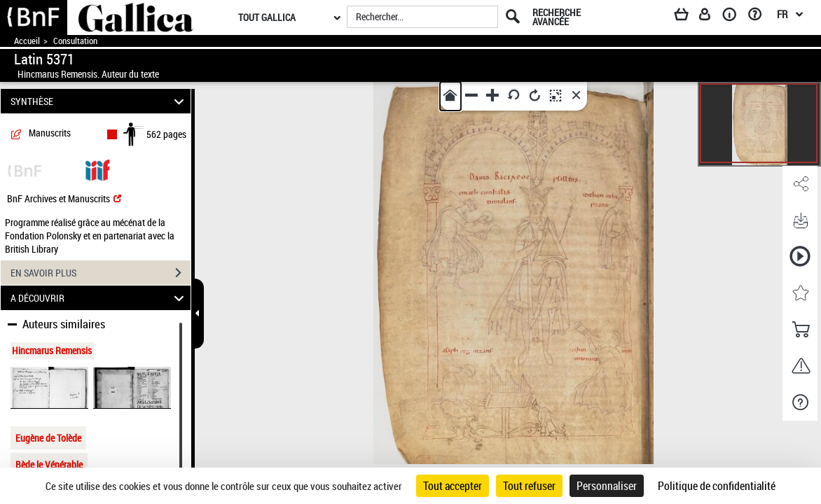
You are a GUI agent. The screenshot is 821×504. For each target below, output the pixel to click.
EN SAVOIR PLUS (101, 273)
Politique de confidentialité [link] (717, 486)
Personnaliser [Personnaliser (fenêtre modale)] (607, 486)
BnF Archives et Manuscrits (64, 198)
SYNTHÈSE (99, 101)
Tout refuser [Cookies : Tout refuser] (529, 486)
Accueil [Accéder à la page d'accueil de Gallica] (27, 41)
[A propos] (734, 17)
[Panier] (688, 17)
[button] (800, 184)
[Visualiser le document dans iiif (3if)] (97, 169)
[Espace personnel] (711, 17)
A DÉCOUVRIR (99, 298)
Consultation (75, 41)
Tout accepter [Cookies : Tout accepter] (453, 486)
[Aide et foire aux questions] (760, 17)
